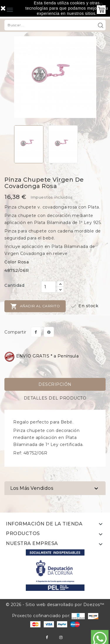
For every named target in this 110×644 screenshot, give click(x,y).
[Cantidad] (48, 287)
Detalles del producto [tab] (55, 398)
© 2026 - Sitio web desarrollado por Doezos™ (55, 605)
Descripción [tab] (55, 384)
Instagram (61, 637)
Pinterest (49, 332)
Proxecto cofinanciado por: (49, 616)
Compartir (36, 332)
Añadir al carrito (35, 306)
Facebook (47, 637)
